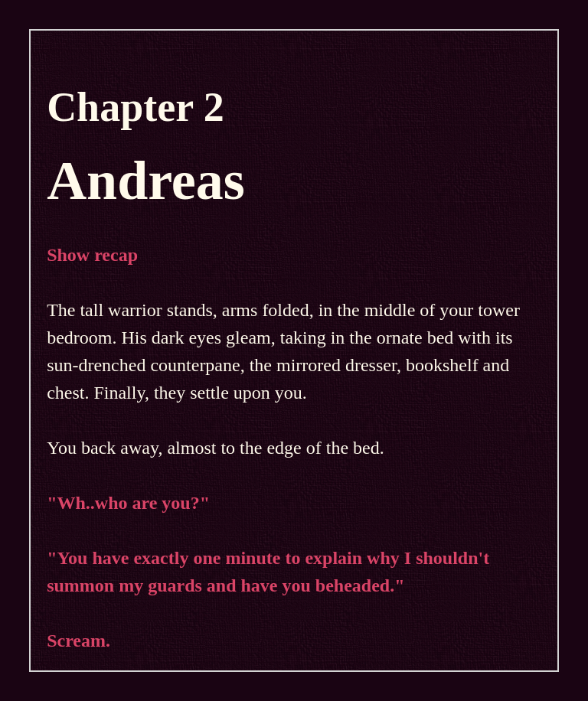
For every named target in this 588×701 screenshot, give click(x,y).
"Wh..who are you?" (128, 503)
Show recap (92, 255)
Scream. (78, 641)
